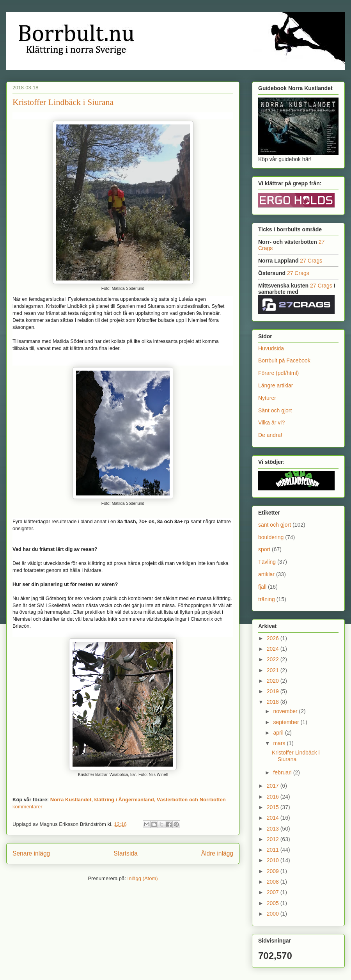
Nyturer (267, 398)
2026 (274, 638)
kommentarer (27, 807)
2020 (274, 681)
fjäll (262, 587)
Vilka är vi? (271, 423)
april (279, 733)
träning (267, 599)
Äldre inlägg (217, 853)
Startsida (126, 853)
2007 (274, 892)
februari (283, 772)
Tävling (267, 562)
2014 (274, 818)
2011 (274, 850)
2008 (274, 882)
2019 (274, 691)
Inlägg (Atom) (143, 878)
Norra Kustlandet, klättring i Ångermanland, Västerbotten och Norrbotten (138, 800)
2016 (274, 797)
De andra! (270, 435)
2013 (274, 829)
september (287, 722)
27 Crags (311, 261)
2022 (274, 659)
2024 (274, 649)
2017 (274, 786)
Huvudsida (271, 348)
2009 (274, 871)
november (286, 711)
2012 (274, 839)
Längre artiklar (276, 385)
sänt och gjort (275, 525)
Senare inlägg (31, 853)
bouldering (271, 537)
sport (264, 549)
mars (280, 743)
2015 (274, 807)
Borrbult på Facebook (284, 360)
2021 (274, 670)
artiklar (266, 574)
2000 (274, 914)
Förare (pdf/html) (278, 373)
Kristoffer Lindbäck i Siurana (63, 102)
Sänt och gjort (275, 410)
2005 (274, 903)
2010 (274, 860)
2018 (274, 702)
